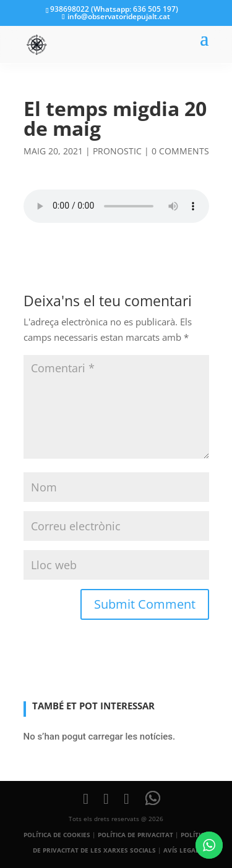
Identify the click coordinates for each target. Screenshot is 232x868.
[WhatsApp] (153, 798)
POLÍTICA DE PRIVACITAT (135, 835)
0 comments (180, 151)
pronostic (117, 151)
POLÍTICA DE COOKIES (57, 835)
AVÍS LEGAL (181, 850)
